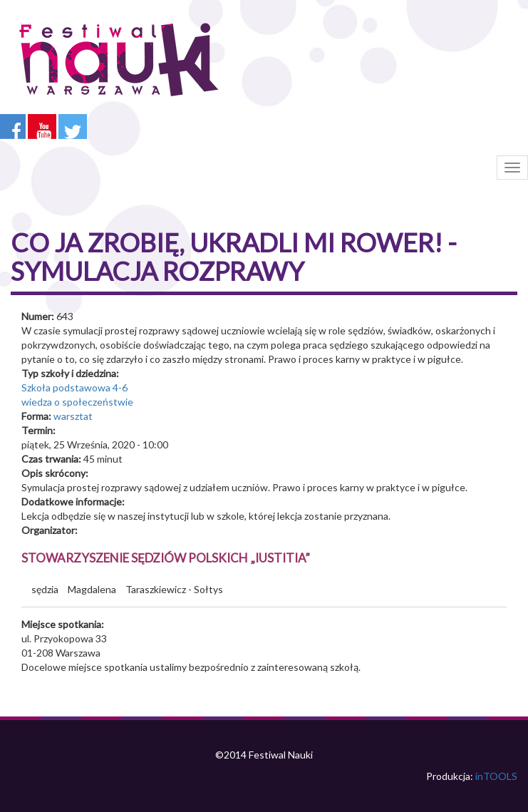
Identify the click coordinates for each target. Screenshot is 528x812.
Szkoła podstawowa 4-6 (74, 387)
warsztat (73, 416)
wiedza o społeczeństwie (77, 402)
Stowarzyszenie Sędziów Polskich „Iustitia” (166, 558)
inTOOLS (496, 776)
